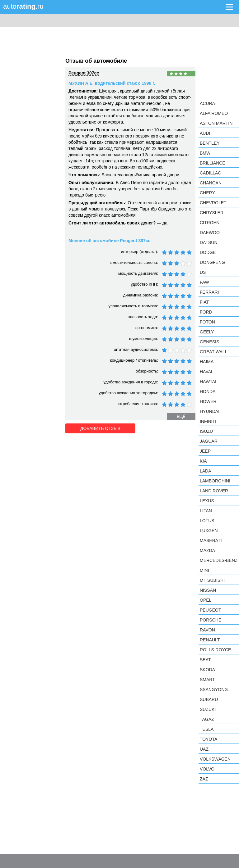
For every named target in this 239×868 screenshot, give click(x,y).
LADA (206, 471)
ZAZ (204, 779)
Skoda (207, 670)
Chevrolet (213, 203)
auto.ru (23, 6)
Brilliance (213, 163)
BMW (205, 153)
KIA (203, 461)
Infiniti (208, 421)
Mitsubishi (212, 580)
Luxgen (209, 531)
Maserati (211, 540)
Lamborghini (215, 481)
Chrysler (212, 213)
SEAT (205, 660)
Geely (207, 332)
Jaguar (209, 441)
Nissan (208, 590)
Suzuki (208, 709)
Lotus (207, 521)
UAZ (204, 749)
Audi (205, 133)
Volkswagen (215, 759)
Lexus (207, 501)
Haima (207, 362)
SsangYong (214, 689)
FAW (204, 282)
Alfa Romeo (214, 113)
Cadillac (210, 173)
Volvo (207, 769)
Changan (211, 183)
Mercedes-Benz (219, 560)
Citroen (210, 223)
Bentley (210, 143)
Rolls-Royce (215, 650)
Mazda (207, 550)
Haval (207, 372)
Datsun (209, 242)
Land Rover (214, 491)
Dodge (208, 252)
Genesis (209, 342)
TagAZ (207, 719)
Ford (206, 312)
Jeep (205, 451)
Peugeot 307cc (84, 73)
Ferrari (209, 292)
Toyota (209, 739)
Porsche (211, 620)
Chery (207, 193)
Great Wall (213, 352)
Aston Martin (216, 123)
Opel (206, 600)
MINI (204, 570)
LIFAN (206, 511)
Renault (210, 640)
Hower (208, 401)
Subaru (209, 699)
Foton (207, 322)
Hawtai (208, 382)
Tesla (207, 729)
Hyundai (210, 411)
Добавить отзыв (100, 428)
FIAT (204, 302)
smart (207, 680)
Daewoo (210, 233)
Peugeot (210, 610)
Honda (208, 391)
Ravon (207, 630)
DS (203, 272)
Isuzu (206, 431)
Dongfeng (212, 262)
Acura (207, 103)
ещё (181, 417)
